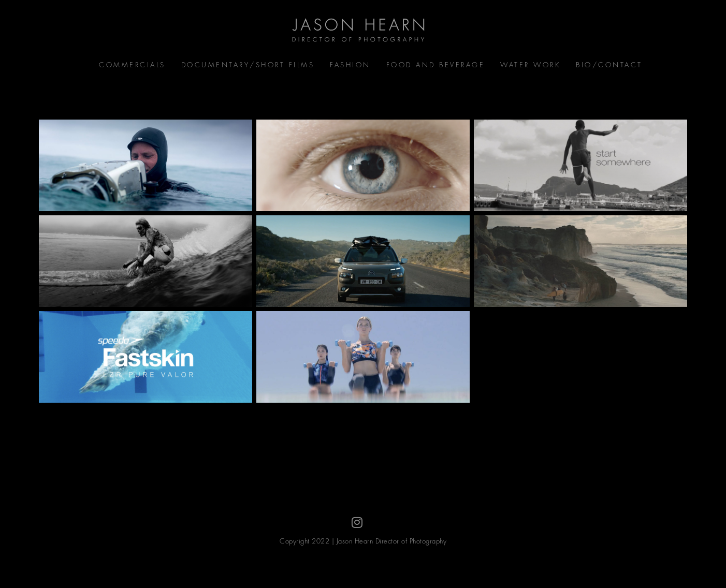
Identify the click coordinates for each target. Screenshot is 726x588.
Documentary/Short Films (248, 65)
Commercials (132, 65)
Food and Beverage (436, 65)
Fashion (350, 65)
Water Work (530, 65)
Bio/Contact (609, 65)
